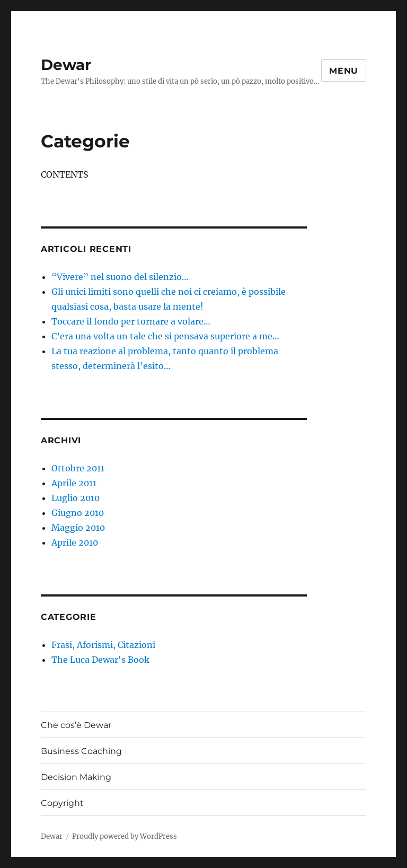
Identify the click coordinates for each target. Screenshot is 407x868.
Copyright (62, 803)
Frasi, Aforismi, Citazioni (103, 645)
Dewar (66, 65)
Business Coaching (81, 751)
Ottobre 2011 (78, 468)
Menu (344, 71)
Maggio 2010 (78, 528)
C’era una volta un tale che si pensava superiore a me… (165, 336)
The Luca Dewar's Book (100, 660)
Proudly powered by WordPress (125, 836)
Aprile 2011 (74, 483)
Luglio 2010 (76, 498)
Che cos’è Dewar (76, 725)
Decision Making (76, 777)
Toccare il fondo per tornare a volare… (131, 321)
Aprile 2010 (75, 542)
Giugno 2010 (78, 513)
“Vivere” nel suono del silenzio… (120, 277)
